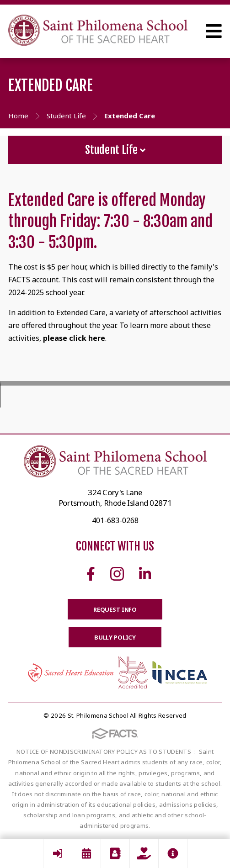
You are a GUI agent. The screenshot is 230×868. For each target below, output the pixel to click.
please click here (74, 338)
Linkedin (145, 574)
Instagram (117, 574)
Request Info (115, 609)
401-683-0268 (115, 520)
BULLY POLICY (115, 637)
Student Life (115, 150)
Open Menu (214, 31)
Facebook (91, 574)
